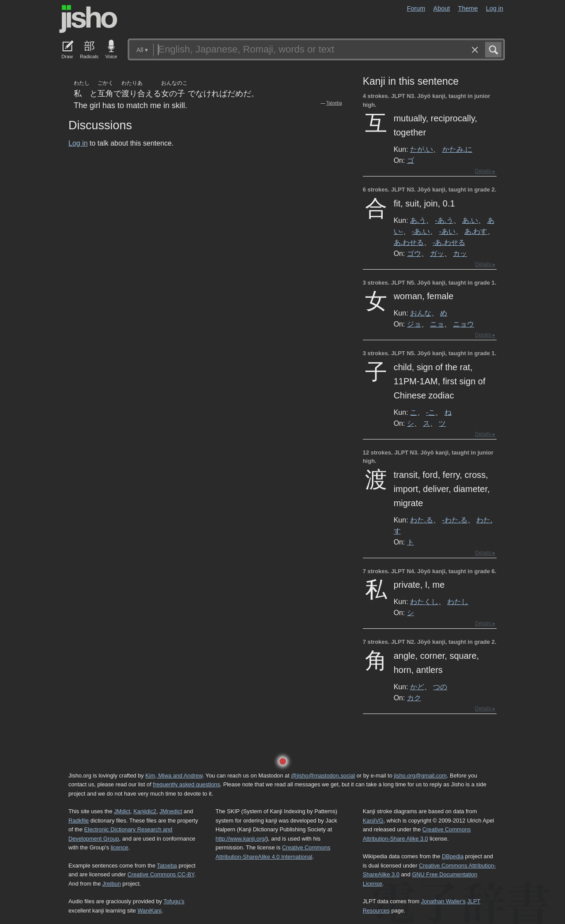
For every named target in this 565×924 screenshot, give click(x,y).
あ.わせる (409, 242)
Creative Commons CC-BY (161, 874)
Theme (468, 8)
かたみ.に (457, 149)
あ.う (418, 220)
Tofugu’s (174, 901)
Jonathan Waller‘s (443, 901)
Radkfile (79, 821)
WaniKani (150, 911)
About (442, 8)
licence (120, 847)
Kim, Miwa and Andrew (174, 776)
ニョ (437, 324)
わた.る (422, 520)
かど (417, 687)
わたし (458, 601)
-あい (447, 231)
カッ (460, 253)
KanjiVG (373, 821)
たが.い (422, 149)
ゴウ (414, 253)
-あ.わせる (449, 242)
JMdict (122, 811)
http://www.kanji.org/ (241, 839)
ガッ (437, 253)
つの (440, 687)
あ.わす (476, 231)
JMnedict (171, 811)
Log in (495, 8)
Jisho (88, 19)
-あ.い (421, 231)
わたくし (424, 601)
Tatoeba (334, 103)
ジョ (414, 324)
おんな (421, 313)
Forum (416, 8)
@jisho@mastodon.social (323, 776)
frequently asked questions (186, 784)
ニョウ (463, 324)
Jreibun (112, 884)
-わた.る (455, 520)
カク (414, 698)
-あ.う (444, 220)
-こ (431, 412)
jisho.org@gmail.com (420, 776)
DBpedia (453, 856)
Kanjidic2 (145, 811)
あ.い (470, 220)
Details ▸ (485, 171)
